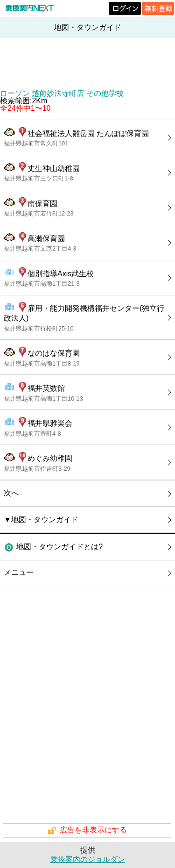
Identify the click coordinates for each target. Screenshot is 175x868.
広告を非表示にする (87, 831)
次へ (11, 493)
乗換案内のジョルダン (88, 859)
